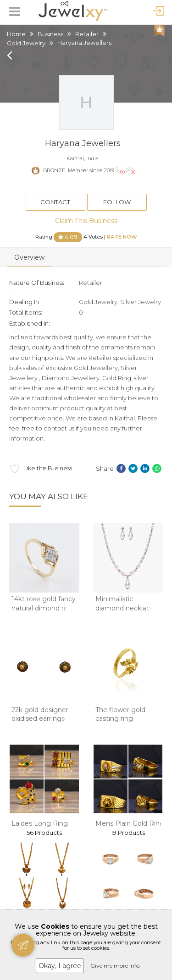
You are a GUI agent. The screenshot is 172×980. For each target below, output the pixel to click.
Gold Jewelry (26, 43)
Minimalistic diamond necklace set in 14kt (125, 608)
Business (50, 34)
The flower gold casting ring (120, 714)
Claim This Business (86, 221)
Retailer (87, 34)
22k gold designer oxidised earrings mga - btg (40, 719)
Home (16, 34)
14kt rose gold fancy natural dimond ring (44, 604)
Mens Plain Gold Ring (130, 823)
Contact (55, 202)
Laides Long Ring (40, 823)
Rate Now (122, 236)
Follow (117, 202)
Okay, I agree (60, 966)
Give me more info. (116, 966)
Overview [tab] (29, 257)
